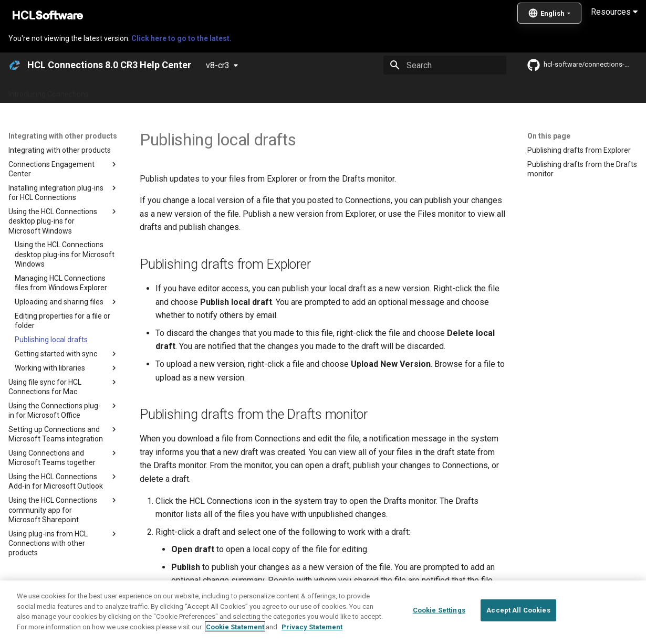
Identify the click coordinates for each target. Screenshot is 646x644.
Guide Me (536, 91)
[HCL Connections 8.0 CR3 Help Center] (15, 65)
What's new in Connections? (147, 91)
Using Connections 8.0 (356, 91)
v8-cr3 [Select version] (218, 65)
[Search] (445, 65)
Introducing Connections (49, 91)
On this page (549, 136)
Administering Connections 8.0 (257, 91)
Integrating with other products (457, 91)
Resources (614, 12)
